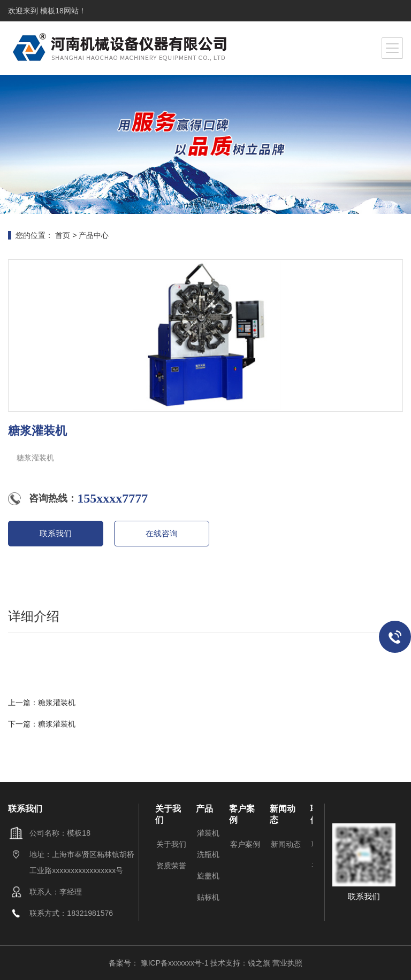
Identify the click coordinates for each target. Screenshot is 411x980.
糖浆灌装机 (57, 703)
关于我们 (171, 844)
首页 (63, 235)
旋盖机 (208, 876)
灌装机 (208, 833)
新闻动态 (286, 844)
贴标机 (208, 897)
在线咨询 (162, 533)
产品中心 (94, 235)
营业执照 (287, 963)
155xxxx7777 (112, 498)
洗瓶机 (208, 854)
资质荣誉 (171, 866)
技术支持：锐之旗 (240, 963)
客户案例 (245, 844)
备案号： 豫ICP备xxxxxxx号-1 (160, 963)
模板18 (51, 11)
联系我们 (56, 533)
